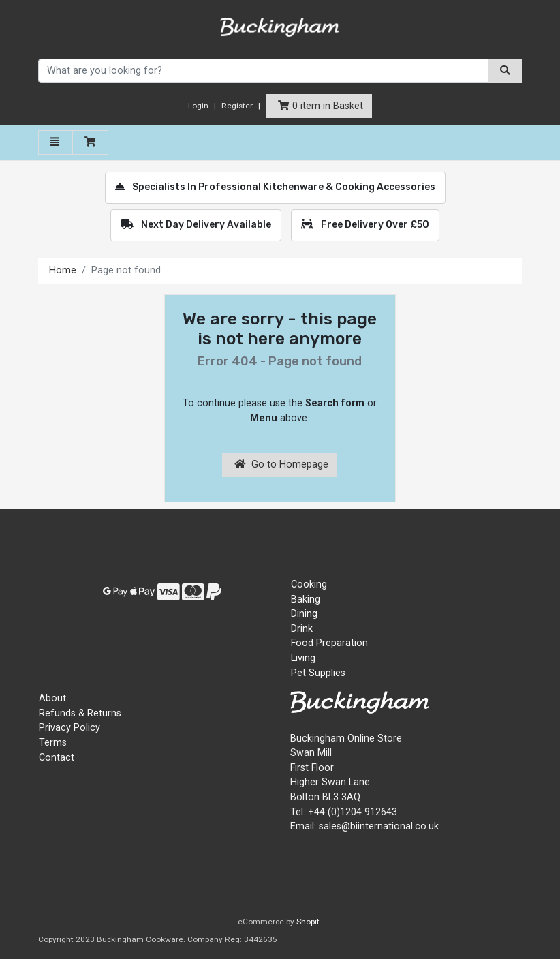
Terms (53, 743)
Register (237, 106)
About (52, 698)
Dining (304, 614)
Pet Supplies (318, 673)
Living (303, 658)
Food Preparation (329, 643)
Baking (306, 599)
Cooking (309, 584)
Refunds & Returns (80, 713)
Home (63, 270)
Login (198, 106)
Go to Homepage (281, 465)
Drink (302, 629)
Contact (57, 758)
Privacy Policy (69, 728)
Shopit (308, 922)
